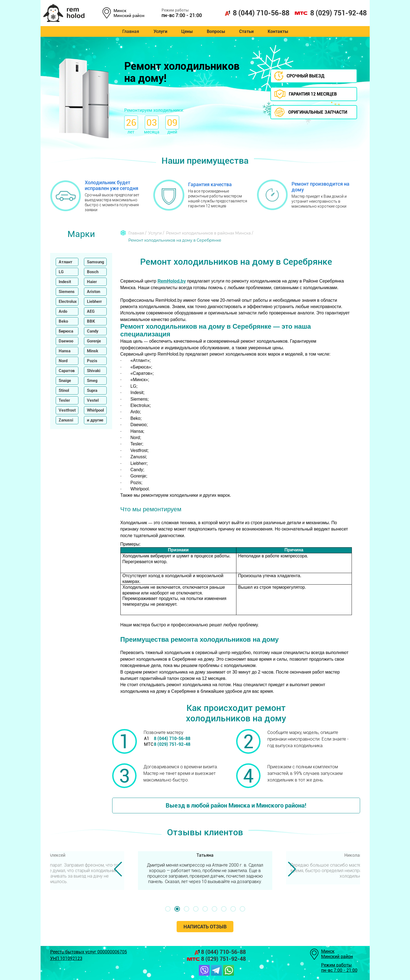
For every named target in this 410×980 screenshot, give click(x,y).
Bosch (93, 272)
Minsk (93, 351)
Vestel (93, 400)
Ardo (63, 311)
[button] (168, 909)
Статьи (247, 31)
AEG (91, 311)
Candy (93, 331)
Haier (92, 282)
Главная (129, 31)
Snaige (65, 381)
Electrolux (68, 301)
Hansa (65, 351)
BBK (91, 321)
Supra (92, 390)
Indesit (65, 282)
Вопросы (216, 31)
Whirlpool (95, 410)
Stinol (64, 390)
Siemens (67, 292)
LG (61, 272)
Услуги (159, 31)
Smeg (92, 381)
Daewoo (66, 341)
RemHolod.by (172, 281)
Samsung (95, 262)
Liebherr (94, 301)
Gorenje (94, 341)
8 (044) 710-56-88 (257, 13)
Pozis (92, 361)
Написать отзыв (205, 927)
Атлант (66, 262)
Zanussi (66, 420)
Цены (186, 31)
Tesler (64, 400)
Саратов (67, 371)
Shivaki (94, 371)
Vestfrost (67, 410)
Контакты (280, 31)
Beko (63, 321)
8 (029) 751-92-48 (331, 13)
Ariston (94, 292)
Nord (63, 361)
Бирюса (66, 331)
